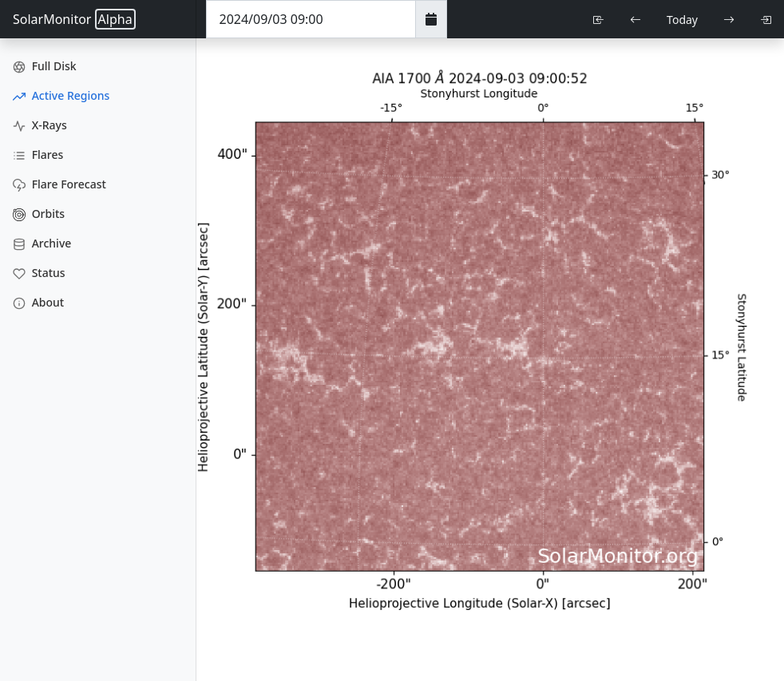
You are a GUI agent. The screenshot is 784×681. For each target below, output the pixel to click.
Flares (38, 154)
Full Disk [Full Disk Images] (45, 66)
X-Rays (40, 125)
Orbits (39, 214)
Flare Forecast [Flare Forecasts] (59, 184)
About (38, 302)
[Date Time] (311, 19)
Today (682, 20)
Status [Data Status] (39, 273)
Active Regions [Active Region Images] (61, 95)
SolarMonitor (74, 19)
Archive (42, 243)
